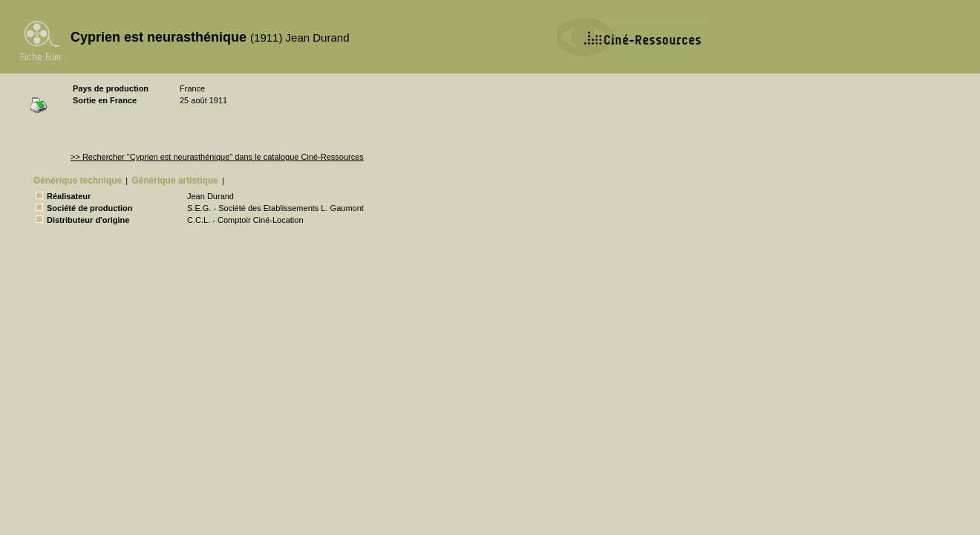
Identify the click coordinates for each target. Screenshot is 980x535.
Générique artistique (175, 181)
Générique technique (78, 181)
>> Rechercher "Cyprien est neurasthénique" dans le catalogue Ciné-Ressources (217, 157)
